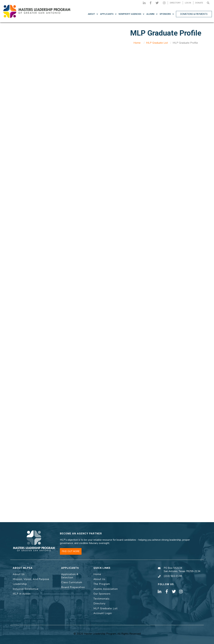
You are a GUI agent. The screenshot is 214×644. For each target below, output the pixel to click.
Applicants (107, 14)
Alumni (150, 14)
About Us (19, 574)
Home (137, 43)
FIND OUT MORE (71, 551)
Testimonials (101, 599)
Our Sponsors (102, 594)
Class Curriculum (72, 582)
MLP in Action (22, 594)
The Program (102, 584)
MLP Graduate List (157, 43)
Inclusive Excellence (26, 589)
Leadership (20, 584)
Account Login (103, 613)
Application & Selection (70, 576)
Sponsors (165, 14)
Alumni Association (106, 589)
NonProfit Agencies (130, 14)
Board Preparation (73, 587)
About (91, 14)
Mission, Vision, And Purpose (31, 579)
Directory (99, 603)
